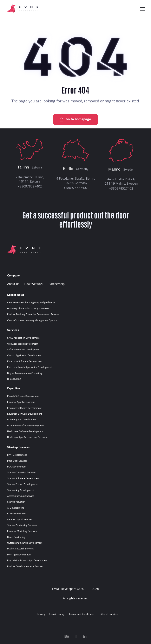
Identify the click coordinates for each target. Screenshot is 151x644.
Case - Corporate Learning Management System (32, 320)
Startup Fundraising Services (22, 525)
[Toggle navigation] (142, 9)
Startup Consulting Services (21, 473)
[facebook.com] (76, 636)
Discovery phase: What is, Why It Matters (28, 309)
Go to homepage (75, 120)
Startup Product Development (22, 484)
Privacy (41, 614)
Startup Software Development (23, 479)
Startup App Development (21, 490)
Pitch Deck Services (17, 461)
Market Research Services (20, 549)
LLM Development (17, 514)
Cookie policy (57, 614)
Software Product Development (23, 350)
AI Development (15, 508)
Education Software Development (25, 414)
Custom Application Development (24, 356)
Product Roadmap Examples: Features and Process (33, 314)
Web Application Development (23, 344)
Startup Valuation (16, 502)
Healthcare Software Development (25, 432)
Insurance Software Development (24, 408)
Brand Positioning (16, 537)
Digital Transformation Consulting (25, 373)
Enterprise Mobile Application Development (29, 367)
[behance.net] (67, 636)
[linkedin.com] (85, 636)
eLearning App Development (22, 420)
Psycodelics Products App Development (27, 561)
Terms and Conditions (81, 614)
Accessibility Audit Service (21, 496)
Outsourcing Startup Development (25, 543)
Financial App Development (21, 402)
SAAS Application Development (23, 338)
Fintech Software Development (23, 396)
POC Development (17, 467)
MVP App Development (19, 555)
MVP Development (17, 455)
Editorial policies (108, 614)
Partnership (57, 284)
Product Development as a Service (25, 567)
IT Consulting (14, 379)
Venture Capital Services (20, 520)
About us (13, 284)
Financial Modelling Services (22, 531)
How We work (34, 284)
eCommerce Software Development (26, 426)
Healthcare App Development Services (27, 437)
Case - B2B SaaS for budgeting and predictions (31, 303)
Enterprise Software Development (25, 362)
